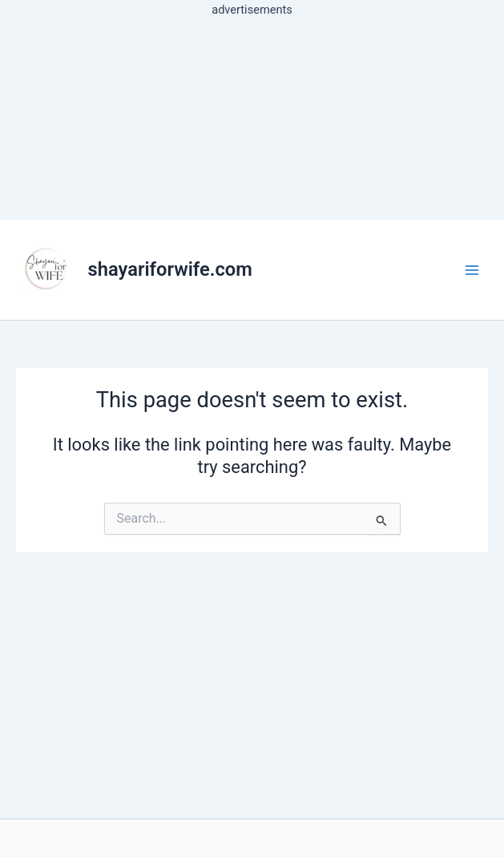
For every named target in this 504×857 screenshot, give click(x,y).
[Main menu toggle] (472, 269)
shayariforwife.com (170, 269)
